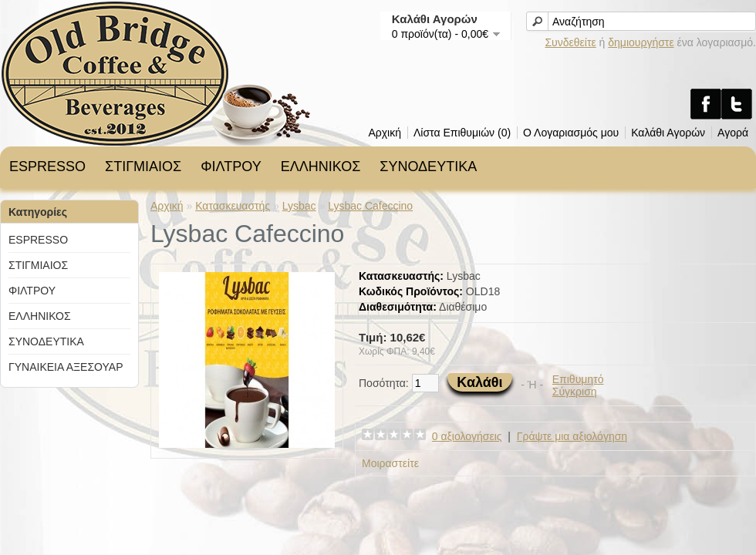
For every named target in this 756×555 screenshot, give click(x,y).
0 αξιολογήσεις (467, 436)
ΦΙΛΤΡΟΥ (231, 166)
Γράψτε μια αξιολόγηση (572, 436)
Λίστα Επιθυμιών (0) (462, 133)
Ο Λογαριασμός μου (571, 133)
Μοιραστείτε (390, 463)
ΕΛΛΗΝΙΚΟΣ (321, 166)
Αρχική (385, 133)
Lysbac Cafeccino (370, 206)
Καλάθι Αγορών (668, 133)
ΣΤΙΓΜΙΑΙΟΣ (143, 166)
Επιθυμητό (578, 379)
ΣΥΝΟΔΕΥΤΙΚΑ (428, 166)
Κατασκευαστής (233, 206)
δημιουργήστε (641, 42)
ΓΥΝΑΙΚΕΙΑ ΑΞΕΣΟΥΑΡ (66, 367)
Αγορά (733, 133)
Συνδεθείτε (570, 42)
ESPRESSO (47, 166)
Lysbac (299, 206)
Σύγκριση (575, 392)
